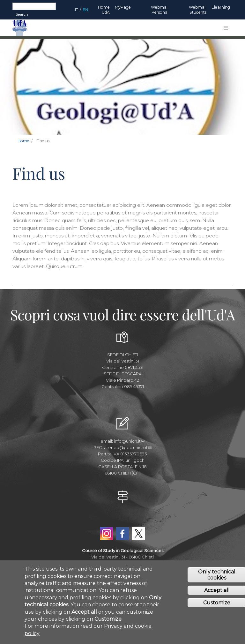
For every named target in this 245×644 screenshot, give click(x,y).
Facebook (122, 534)
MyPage (123, 7)
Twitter (138, 534)
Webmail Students (198, 10)
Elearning (221, 7)
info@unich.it (129, 441)
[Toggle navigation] (226, 28)
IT (77, 10)
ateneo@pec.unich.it (128, 447)
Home (23, 141)
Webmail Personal (160, 10)
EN (85, 10)
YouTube (122, 519)
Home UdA (104, 10)
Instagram (107, 534)
